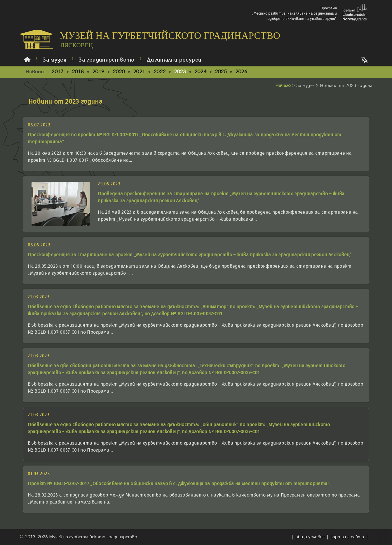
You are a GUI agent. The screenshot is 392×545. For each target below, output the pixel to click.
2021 (139, 72)
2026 (241, 72)
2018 (78, 72)
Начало (283, 86)
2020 (119, 72)
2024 (200, 72)
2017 (57, 72)
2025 (221, 72)
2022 (160, 72)
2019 (98, 72)
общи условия (310, 537)
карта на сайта (347, 537)
